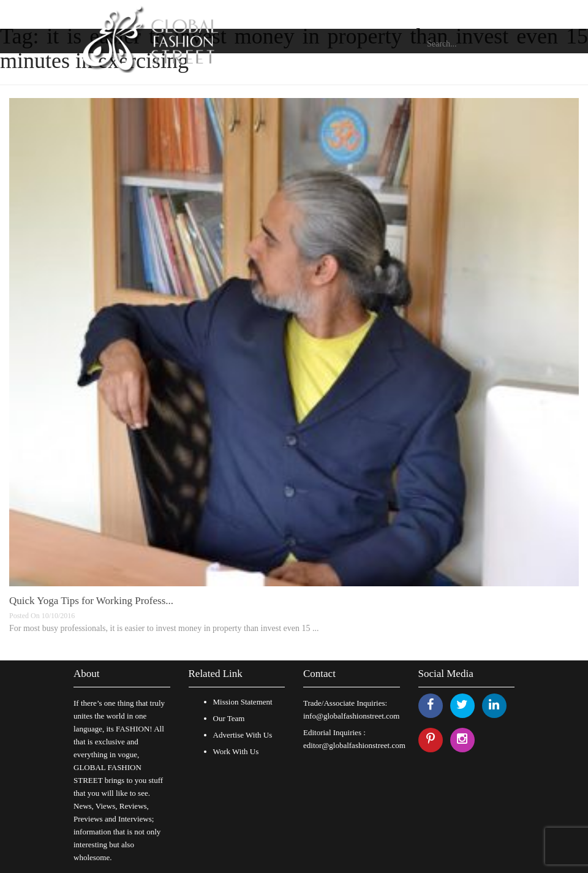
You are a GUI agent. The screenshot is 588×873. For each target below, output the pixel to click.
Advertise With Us (243, 735)
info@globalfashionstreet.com (351, 716)
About (87, 674)
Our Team (229, 718)
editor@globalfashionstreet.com (354, 745)
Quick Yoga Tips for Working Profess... (91, 601)
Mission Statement (243, 702)
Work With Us (236, 751)
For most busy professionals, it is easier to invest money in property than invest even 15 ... (164, 628)
